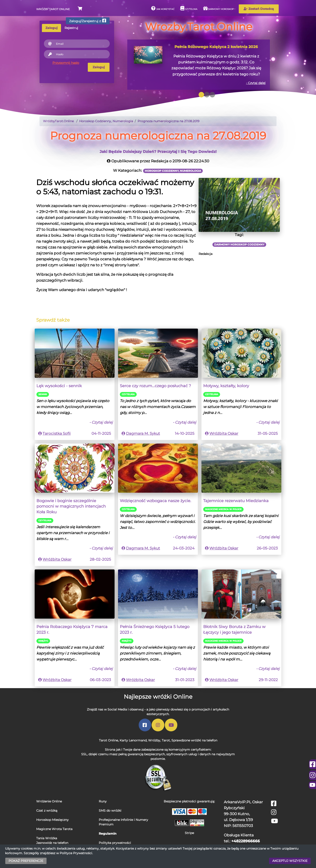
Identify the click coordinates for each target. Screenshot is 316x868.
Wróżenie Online (49, 801)
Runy (103, 801)
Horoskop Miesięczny (52, 820)
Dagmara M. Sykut (143, 433)
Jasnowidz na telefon (52, 843)
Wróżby (154, 740)
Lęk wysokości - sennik (59, 386)
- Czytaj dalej (256, 83)
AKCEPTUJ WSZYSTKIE (290, 861)
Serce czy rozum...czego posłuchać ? (155, 386)
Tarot (166, 740)
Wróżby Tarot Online (53, 9)
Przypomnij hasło (66, 63)
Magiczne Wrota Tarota (54, 829)
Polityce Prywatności (76, 853)
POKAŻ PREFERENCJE (26, 861)
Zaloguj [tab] (51, 28)
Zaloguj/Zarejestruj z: (88, 21)
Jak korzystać (163, 8)
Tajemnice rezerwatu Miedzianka (236, 501)
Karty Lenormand (133, 740)
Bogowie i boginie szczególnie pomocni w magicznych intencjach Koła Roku (71, 506)
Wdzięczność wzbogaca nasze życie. (155, 501)
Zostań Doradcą (259, 9)
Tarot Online (109, 740)
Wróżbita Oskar (224, 433)
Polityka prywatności (115, 843)
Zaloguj (99, 67)
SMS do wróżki (110, 811)
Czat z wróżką (47, 811)
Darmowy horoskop (218, 8)
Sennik (43, 394)
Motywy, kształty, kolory (226, 386)
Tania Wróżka (47, 838)
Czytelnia (189, 8)
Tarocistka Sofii (57, 433)
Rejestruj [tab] (71, 28)
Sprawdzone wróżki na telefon (194, 740)
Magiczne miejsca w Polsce (223, 509)
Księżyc (43, 641)
